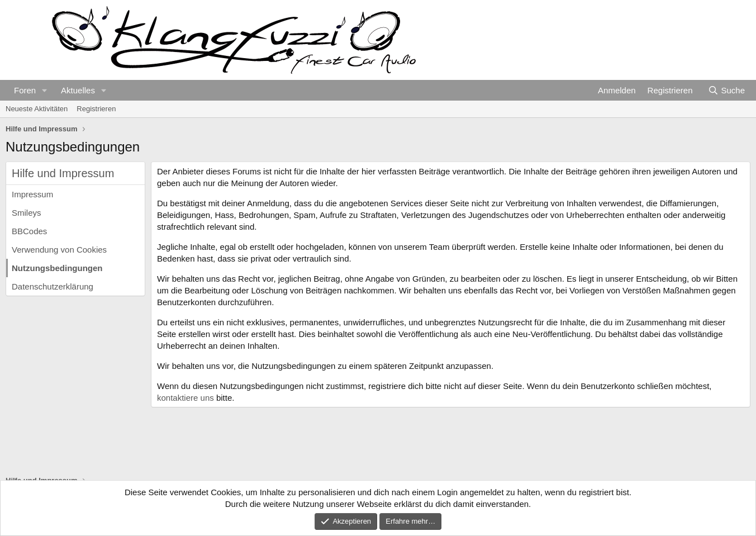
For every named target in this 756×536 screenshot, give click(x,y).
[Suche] (726, 90)
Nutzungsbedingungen (57, 268)
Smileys (27, 213)
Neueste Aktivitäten (37, 109)
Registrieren (96, 109)
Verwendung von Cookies (59, 250)
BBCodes (29, 231)
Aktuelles (78, 90)
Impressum (32, 194)
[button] (45, 90)
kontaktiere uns (186, 398)
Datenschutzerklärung (53, 286)
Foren (25, 90)
